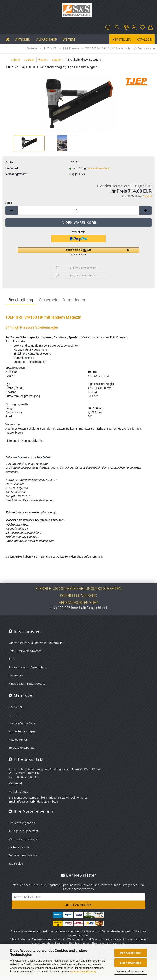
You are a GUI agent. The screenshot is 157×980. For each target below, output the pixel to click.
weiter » (43, 60)
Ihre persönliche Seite (22, 723)
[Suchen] (117, 27)
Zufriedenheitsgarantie (23, 855)
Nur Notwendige (131, 963)
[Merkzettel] (142, 27)
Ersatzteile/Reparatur (22, 748)
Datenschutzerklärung (83, 972)
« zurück (29, 60)
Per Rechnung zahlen (22, 823)
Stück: (9, 203)
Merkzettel (15, 783)
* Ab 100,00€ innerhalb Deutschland (78, 608)
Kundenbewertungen (22, 731)
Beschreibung (21, 300)
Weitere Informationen (131, 971)
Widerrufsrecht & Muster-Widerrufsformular (36, 643)
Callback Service (19, 847)
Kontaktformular (19, 792)
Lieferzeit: (12, 168)
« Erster (15, 60)
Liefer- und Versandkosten (25, 651)
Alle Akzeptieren (131, 953)
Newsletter (15, 707)
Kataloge (144, 40)
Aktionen (23, 40)
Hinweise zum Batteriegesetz (27, 684)
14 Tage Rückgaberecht (23, 831)
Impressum (16, 675)
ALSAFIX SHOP (47, 40)
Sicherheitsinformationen (62, 300)
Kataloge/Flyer (18, 740)
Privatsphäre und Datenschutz (28, 667)
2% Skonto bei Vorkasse (23, 839)
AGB (11, 659)
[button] (126, 27)
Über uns (14, 715)
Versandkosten (112, 931)
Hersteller (122, 40)
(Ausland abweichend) (99, 169)
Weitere (69, 40)
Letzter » (57, 60)
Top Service (16, 864)
